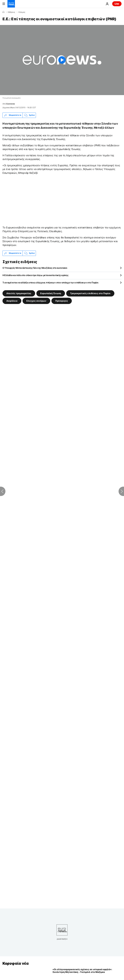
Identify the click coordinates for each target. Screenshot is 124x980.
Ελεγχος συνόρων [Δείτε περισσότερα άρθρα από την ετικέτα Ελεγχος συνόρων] (36, 301)
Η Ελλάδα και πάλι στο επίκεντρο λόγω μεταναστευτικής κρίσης (35, 275)
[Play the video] (62, 60)
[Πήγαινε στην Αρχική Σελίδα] (11, 4)
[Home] (3, 12)
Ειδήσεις (11, 12)
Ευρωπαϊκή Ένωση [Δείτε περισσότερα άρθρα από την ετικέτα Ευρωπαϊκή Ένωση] (51, 293)
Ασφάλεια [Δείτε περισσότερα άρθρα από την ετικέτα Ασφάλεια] (12, 301)
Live (117, 4)
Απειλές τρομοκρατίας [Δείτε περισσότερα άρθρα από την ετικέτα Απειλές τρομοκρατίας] (19, 293)
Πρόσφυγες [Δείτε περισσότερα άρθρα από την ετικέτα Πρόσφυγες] (62, 301)
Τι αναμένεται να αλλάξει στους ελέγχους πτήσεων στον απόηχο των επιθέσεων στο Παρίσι (50, 283)
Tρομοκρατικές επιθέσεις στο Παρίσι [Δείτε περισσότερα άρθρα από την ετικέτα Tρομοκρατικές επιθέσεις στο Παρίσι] (90, 293)
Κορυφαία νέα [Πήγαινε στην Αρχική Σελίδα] (16, 963)
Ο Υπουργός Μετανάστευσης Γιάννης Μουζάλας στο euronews (35, 268)
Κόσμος (22, 12)
